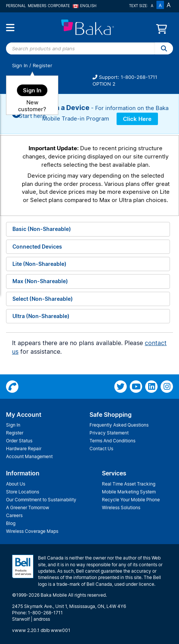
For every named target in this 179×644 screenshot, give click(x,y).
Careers (14, 515)
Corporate (59, 6)
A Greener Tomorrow (28, 508)
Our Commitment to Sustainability (41, 500)
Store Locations (23, 492)
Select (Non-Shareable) (43, 299)
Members (37, 6)
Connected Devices (37, 247)
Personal (16, 6)
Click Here (137, 119)
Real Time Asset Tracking (129, 484)
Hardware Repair (24, 449)
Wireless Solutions (121, 508)
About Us (16, 484)
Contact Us (101, 449)
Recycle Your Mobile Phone (131, 500)
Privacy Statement (109, 433)
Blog (11, 523)
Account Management (29, 456)
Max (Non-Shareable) (40, 281)
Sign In (20, 66)
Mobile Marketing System (129, 492)
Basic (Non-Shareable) (42, 229)
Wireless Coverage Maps (32, 531)
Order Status (19, 441)
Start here (32, 116)
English (85, 6)
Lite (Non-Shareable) (39, 264)
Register (42, 66)
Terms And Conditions (112, 441)
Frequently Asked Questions (119, 425)
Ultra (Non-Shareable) (41, 316)
